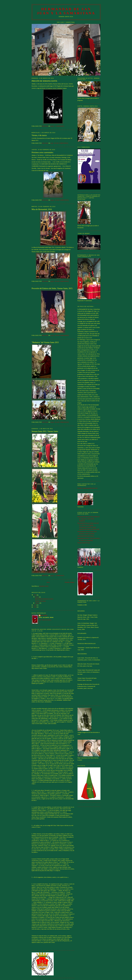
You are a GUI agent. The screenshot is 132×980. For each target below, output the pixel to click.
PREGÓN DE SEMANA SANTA (44, 81)
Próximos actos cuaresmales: (43, 152)
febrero (37, 603)
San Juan (44, 615)
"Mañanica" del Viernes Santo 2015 (45, 342)
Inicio (48, 582)
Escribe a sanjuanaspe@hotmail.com (87, 488)
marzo (37, 597)
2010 (35, 607)
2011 (35, 605)
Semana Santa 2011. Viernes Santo (45, 431)
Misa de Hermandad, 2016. (42, 209)
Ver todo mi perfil (45, 620)
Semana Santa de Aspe (84, 543)
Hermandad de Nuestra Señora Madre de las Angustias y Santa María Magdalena (89, 519)
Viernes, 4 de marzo (39, 135)
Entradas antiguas (69, 582)
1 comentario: (60, 126)
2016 (35, 595)
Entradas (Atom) (44, 586)
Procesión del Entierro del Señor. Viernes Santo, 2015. (52, 288)
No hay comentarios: (61, 143)
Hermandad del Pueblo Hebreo (86, 536)
